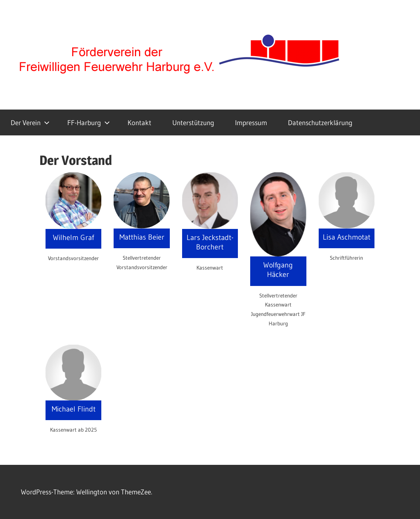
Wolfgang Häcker (278, 270)
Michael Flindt (74, 409)
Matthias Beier (142, 237)
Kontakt (139, 122)
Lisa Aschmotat (347, 237)
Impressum (251, 122)
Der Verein (30, 122)
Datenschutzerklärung (320, 122)
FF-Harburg (89, 122)
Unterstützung (193, 122)
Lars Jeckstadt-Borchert (210, 242)
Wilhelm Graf (73, 238)
